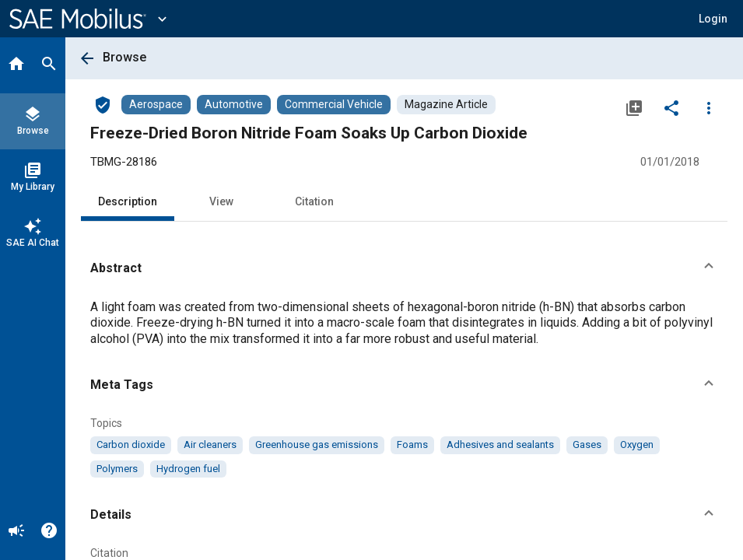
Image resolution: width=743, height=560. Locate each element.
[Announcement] (16, 532)
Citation (314, 201)
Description (128, 201)
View (221, 201)
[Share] (671, 107)
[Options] (709, 107)
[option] (131, 445)
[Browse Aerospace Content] (156, 105)
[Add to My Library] (634, 107)
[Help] (49, 532)
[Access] (103, 104)
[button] (713, 19)
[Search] (49, 65)
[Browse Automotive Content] (234, 105)
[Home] (16, 65)
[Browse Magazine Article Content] (446, 105)
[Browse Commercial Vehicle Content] (334, 105)
